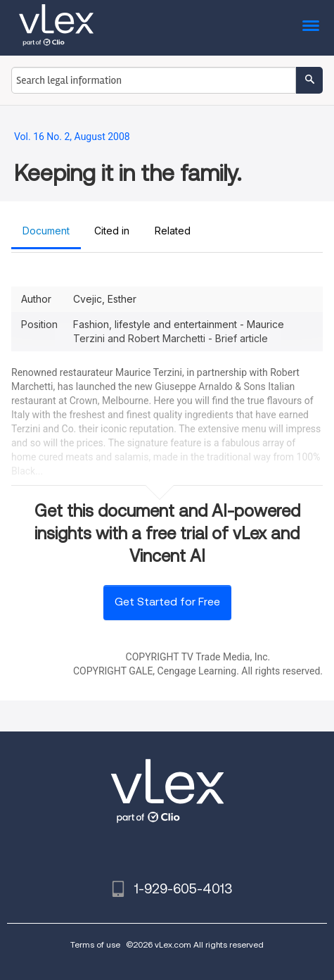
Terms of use (95, 944)
